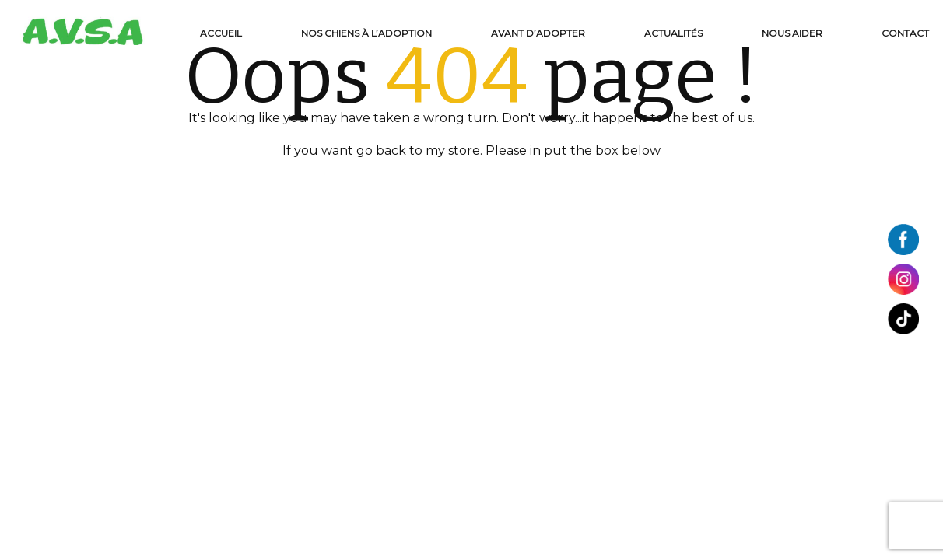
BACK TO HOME (471, 184)
